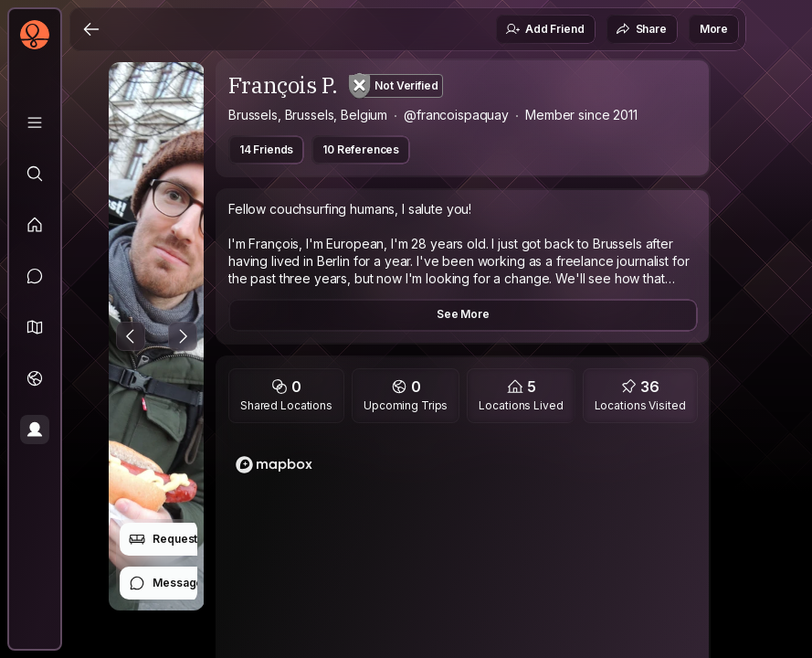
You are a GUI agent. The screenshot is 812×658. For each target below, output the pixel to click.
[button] (35, 327)
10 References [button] (361, 149)
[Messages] (35, 276)
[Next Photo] (183, 336)
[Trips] (35, 378)
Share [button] (641, 29)
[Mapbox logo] (274, 465)
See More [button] (463, 314)
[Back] (91, 29)
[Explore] (35, 174)
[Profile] (35, 430)
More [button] (714, 29)
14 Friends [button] (266, 149)
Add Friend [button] (544, 29)
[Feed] (35, 225)
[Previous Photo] (131, 336)
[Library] (35, 122)
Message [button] (166, 583)
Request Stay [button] (176, 539)
